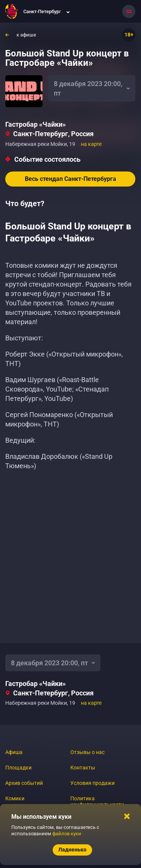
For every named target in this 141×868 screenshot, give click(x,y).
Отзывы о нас (87, 752)
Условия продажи (92, 783)
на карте (91, 144)
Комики (15, 798)
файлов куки (67, 834)
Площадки (18, 768)
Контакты (83, 768)
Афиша (14, 752)
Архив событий (24, 783)
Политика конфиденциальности (97, 801)
